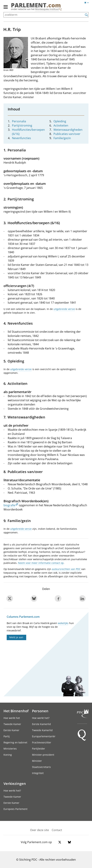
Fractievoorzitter (42, 742)
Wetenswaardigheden (68, 130)
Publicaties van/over (67, 134)
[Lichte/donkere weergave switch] (88, 3)
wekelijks (63, 623)
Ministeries (10, 749)
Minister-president (43, 755)
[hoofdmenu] (6, 8)
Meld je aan (16, 637)
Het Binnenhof (16, 711)
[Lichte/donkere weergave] (88, 3)
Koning (8, 755)
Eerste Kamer (11, 730)
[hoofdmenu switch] (6, 8)
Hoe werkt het (12, 718)
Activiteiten (61, 125)
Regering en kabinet (15, 742)
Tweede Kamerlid (42, 730)
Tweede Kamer (12, 724)
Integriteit (38, 773)
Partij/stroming (22, 125)
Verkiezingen (15, 783)
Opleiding (60, 121)
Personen (40, 711)
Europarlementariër (44, 736)
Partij (7, 736)
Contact (57, 830)
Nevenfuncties (21, 138)
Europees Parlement (15, 809)
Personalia (19, 121)
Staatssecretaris (41, 767)
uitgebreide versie (64, 309)
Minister (37, 761)
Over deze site (39, 830)
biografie (9, 505)
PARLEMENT (36, 5)
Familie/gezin (62, 138)
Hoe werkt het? (41, 718)
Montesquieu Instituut (47, 9)
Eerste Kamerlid (41, 724)
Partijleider (39, 749)
